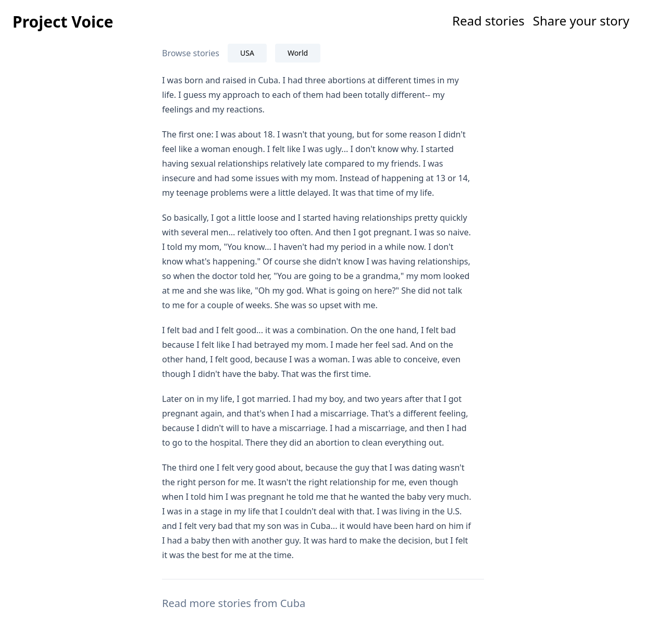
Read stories (488, 21)
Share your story (581, 21)
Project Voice (63, 22)
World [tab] (298, 53)
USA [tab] (247, 53)
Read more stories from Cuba (234, 603)
